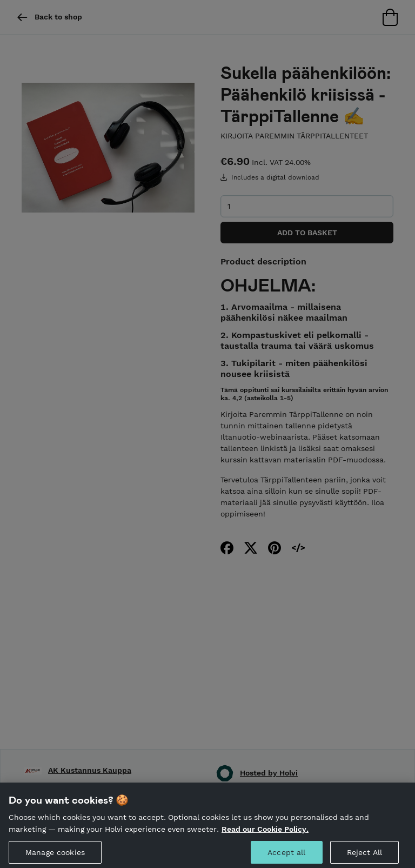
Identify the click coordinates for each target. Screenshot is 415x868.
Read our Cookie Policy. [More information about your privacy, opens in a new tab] (265, 834)
